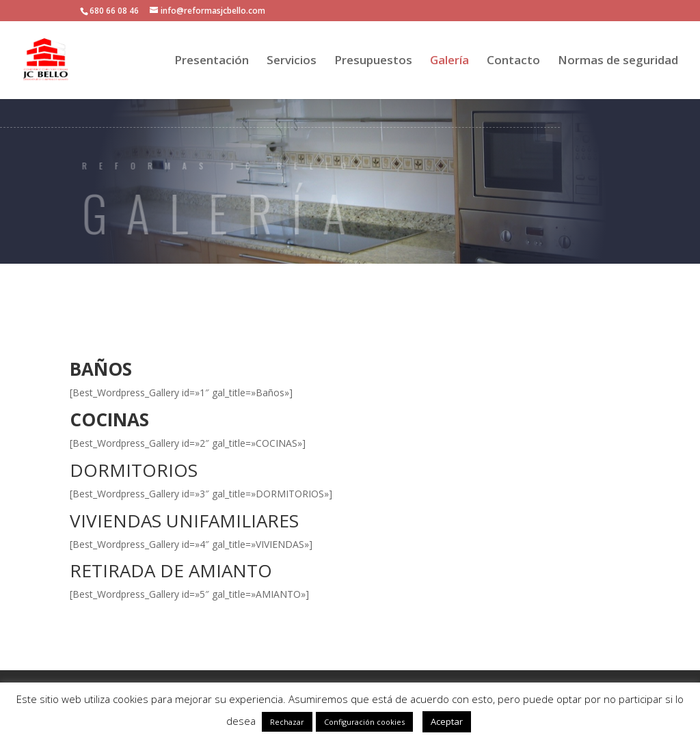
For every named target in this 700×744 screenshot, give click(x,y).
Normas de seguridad (618, 61)
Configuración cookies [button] (364, 722)
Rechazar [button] (287, 722)
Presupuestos (373, 61)
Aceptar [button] (447, 721)
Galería (449, 61)
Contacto (513, 61)
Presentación (212, 61)
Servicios (292, 61)
